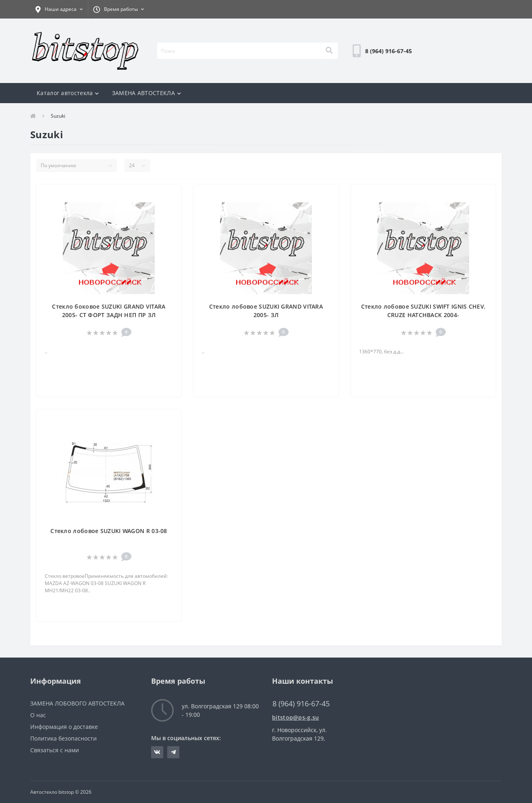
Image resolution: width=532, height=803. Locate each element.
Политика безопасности (63, 738)
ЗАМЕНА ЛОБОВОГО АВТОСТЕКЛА (77, 703)
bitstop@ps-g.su (296, 717)
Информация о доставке (64, 727)
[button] (59, 9)
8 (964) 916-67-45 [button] (301, 704)
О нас (38, 715)
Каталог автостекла (68, 93)
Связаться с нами (55, 750)
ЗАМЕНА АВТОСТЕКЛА (147, 93)
